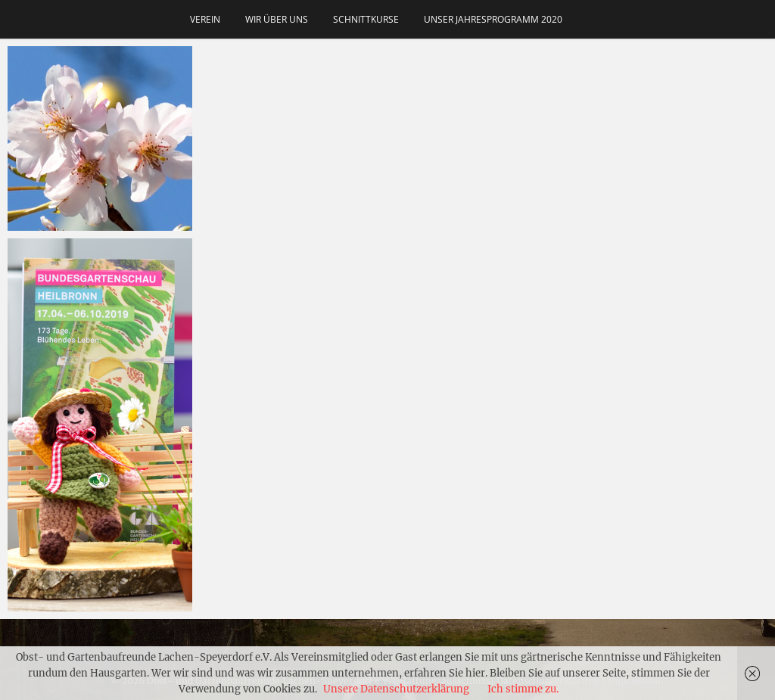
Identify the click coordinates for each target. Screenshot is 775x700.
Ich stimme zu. (523, 689)
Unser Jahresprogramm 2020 (493, 19)
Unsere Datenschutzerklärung (396, 689)
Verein (205, 19)
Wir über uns (277, 19)
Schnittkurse (366, 19)
